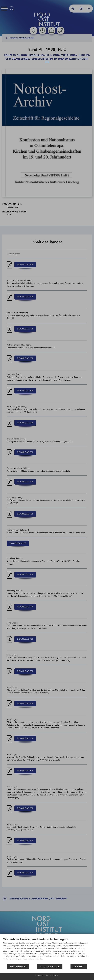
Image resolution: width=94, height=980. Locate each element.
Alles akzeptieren (50, 967)
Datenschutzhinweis (52, 976)
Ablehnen (79, 967)
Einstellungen (18, 967)
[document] (47, 950)
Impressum (39, 976)
